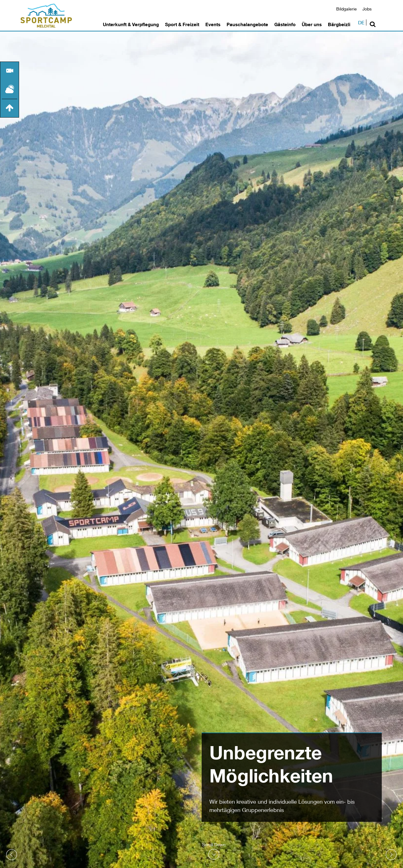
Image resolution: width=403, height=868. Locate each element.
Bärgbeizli (339, 24)
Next (391, 855)
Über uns (312, 24)
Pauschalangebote (247, 24)
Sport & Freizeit (182, 24)
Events (213, 24)
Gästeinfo (285, 24)
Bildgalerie (347, 9)
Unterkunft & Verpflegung (131, 24)
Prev (12, 855)
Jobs (367, 9)
